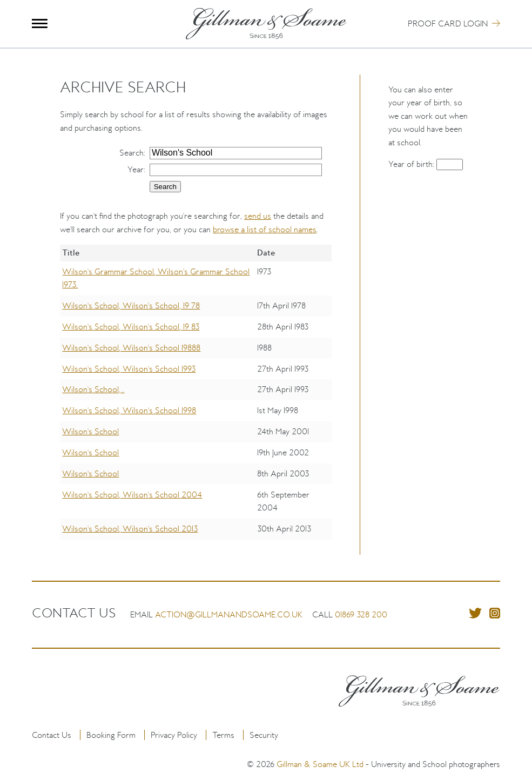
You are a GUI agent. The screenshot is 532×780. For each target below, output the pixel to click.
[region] (196, 400)
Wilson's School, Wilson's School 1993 (129, 369)
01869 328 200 (361, 614)
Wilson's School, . (93, 389)
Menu (40, 23)
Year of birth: (412, 164)
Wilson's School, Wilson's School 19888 (131, 348)
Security (264, 735)
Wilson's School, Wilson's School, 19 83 (131, 327)
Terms (223, 735)
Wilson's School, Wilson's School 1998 (129, 410)
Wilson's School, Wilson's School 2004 (132, 495)
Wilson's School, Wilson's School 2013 (130, 529)
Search (132, 153)
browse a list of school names (265, 229)
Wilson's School (90, 431)
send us (258, 216)
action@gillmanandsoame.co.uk (229, 614)
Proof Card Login (448, 23)
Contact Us (52, 735)
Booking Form (111, 735)
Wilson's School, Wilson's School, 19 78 (131, 305)
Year (136, 169)
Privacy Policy (174, 735)
